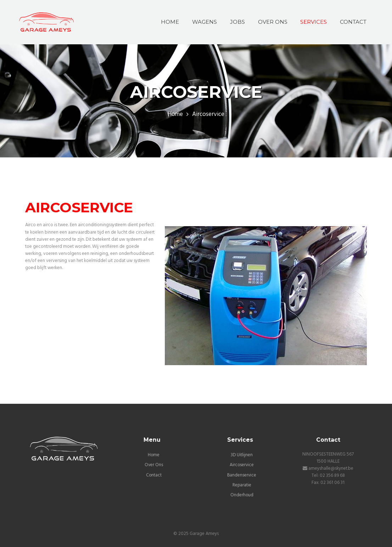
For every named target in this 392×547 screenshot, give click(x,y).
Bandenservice (242, 475)
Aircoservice (242, 465)
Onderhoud (242, 495)
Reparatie (242, 485)
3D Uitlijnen (242, 455)
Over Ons (154, 465)
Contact (154, 475)
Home (175, 115)
